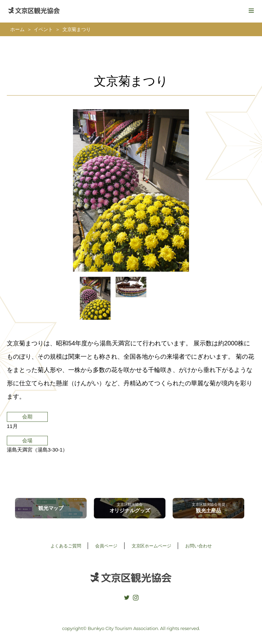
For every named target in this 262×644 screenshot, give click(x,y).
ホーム (17, 30)
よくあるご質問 (66, 546)
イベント (43, 30)
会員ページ (106, 546)
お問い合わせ (198, 546)
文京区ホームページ (151, 546)
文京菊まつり (77, 30)
